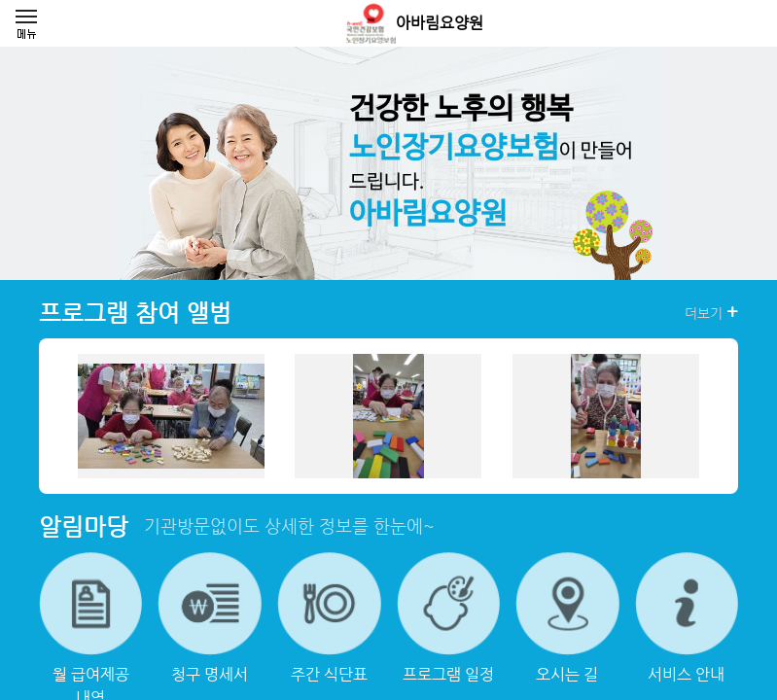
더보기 (711, 312)
